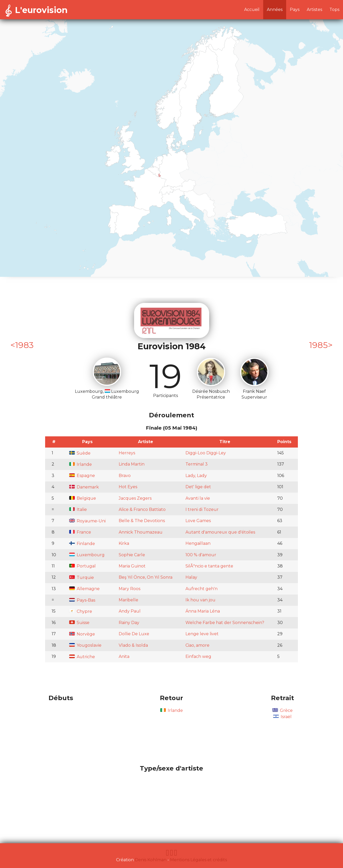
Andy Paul (130, 611)
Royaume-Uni (87, 521)
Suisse (79, 623)
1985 (318, 345)
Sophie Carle (132, 555)
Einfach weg (198, 656)
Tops (334, 10)
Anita (124, 656)
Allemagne (84, 589)
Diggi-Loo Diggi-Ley (206, 453)
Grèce (282, 710)
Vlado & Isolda (133, 645)
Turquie (82, 577)
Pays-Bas (82, 600)
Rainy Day (129, 623)
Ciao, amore (197, 645)
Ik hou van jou (200, 600)
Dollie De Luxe (134, 634)
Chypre (81, 611)
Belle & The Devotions (142, 521)
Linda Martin (132, 464)
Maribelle (128, 600)
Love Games (198, 521)
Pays (295, 10)
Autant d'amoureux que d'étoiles (220, 532)
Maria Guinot (132, 566)
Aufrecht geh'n (201, 589)
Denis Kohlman (151, 860)
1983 (24, 345)
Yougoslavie (85, 645)
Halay (191, 577)
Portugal (82, 566)
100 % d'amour (201, 555)
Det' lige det (198, 487)
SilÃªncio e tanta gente (209, 566)
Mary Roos (130, 589)
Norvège (82, 634)
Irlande (80, 464)
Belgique (83, 498)
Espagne (82, 476)
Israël (282, 717)
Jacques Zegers (135, 498)
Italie (78, 509)
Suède (80, 453)
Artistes (314, 10)
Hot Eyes (128, 487)
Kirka (124, 543)
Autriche (82, 657)
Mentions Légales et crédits (198, 860)
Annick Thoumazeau (141, 532)
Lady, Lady (196, 476)
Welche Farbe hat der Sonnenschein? (225, 623)
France (80, 532)
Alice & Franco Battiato (142, 509)
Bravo (125, 476)
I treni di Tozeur (202, 509)
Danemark (84, 487)
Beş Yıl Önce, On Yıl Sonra (146, 577)
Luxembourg (87, 555)
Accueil (252, 10)
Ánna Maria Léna (203, 611)
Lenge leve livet (202, 634)
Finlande (82, 544)
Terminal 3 (197, 464)
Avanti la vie (198, 498)
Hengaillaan (198, 543)
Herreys (127, 453)
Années (275, 10)
